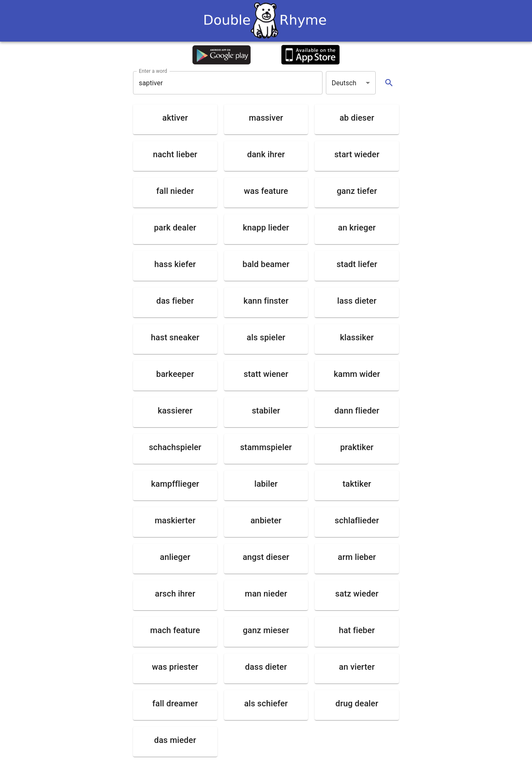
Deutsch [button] (344, 83)
